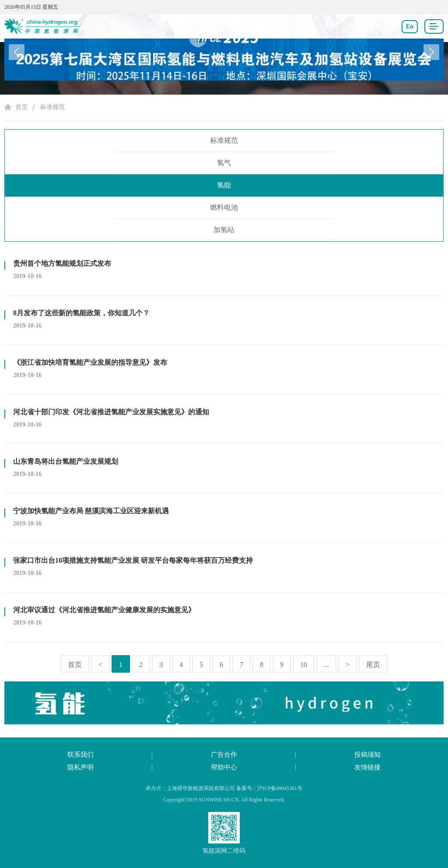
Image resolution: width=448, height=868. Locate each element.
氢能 (224, 185)
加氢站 (224, 230)
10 (304, 665)
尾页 (373, 665)
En (410, 26)
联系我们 (80, 755)
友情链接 (367, 767)
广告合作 (224, 755)
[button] (431, 52)
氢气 (224, 163)
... (326, 665)
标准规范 (52, 107)
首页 (21, 107)
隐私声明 (80, 767)
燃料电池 (224, 207)
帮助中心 (224, 767)
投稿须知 (367, 755)
